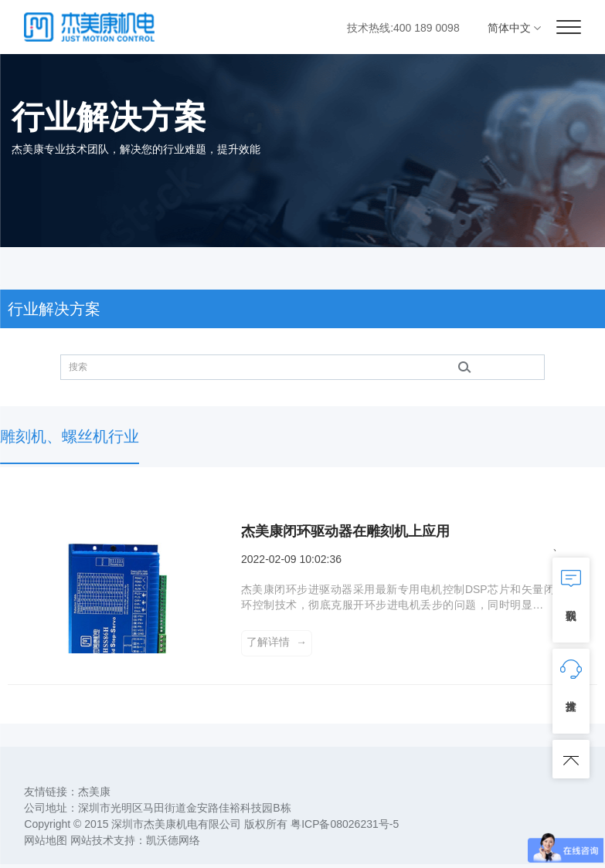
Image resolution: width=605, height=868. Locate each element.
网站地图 (46, 844)
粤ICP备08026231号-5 (345, 828)
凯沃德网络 (173, 844)
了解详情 (277, 644)
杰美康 (94, 795)
